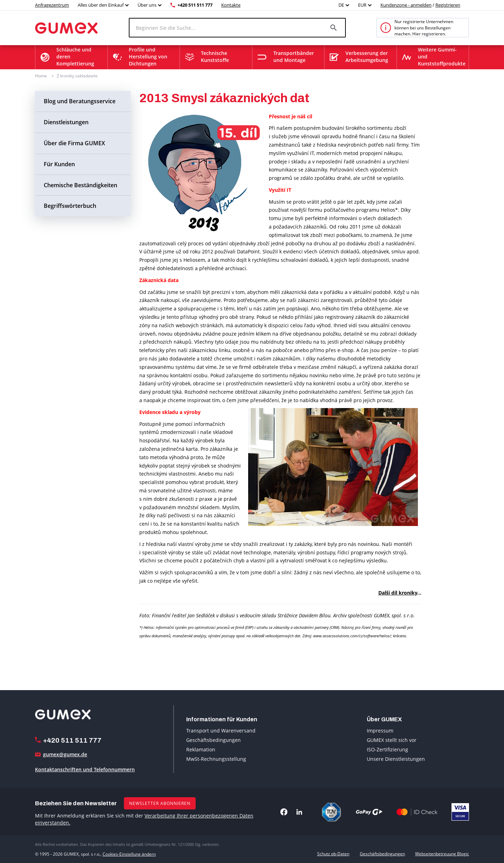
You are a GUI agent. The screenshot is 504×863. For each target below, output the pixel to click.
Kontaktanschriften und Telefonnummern (85, 769)
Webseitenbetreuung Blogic (442, 854)
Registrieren (448, 5)
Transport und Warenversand (221, 730)
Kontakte (231, 5)
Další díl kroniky (398, 593)
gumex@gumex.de (65, 754)
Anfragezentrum (52, 5)
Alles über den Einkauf (101, 5)
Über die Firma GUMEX (74, 143)
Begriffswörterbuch (70, 206)
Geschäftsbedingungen (213, 740)
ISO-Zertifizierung (387, 749)
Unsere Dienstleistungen (396, 759)
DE (341, 5)
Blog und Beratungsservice (80, 101)
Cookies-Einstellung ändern (129, 854)
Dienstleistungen (66, 122)
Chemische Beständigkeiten (80, 185)
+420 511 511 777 (195, 5)
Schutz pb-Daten (333, 854)
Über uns (147, 5)
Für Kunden (59, 164)
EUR (362, 5)
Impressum (380, 730)
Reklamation (201, 749)
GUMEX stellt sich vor (392, 740)
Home (41, 76)
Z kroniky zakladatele (77, 76)
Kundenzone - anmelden (406, 5)
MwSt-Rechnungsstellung (216, 759)
